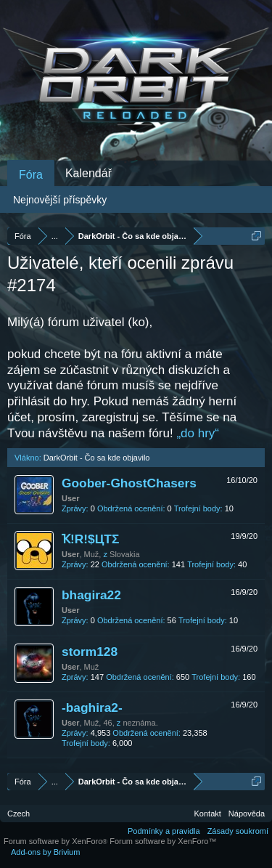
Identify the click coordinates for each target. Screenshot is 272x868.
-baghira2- (92, 707)
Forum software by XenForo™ (163, 841)
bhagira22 (91, 595)
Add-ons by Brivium (45, 852)
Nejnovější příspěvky (60, 200)
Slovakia (125, 554)
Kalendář (88, 173)
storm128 (90, 652)
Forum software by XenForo (57, 841)
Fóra (31, 175)
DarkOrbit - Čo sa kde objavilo (97, 458)
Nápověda (247, 814)
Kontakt (208, 814)
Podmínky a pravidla (164, 831)
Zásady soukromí (238, 831)
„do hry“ (198, 433)
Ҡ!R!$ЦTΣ (90, 539)
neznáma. (140, 723)
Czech (18, 814)
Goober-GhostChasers (129, 483)
